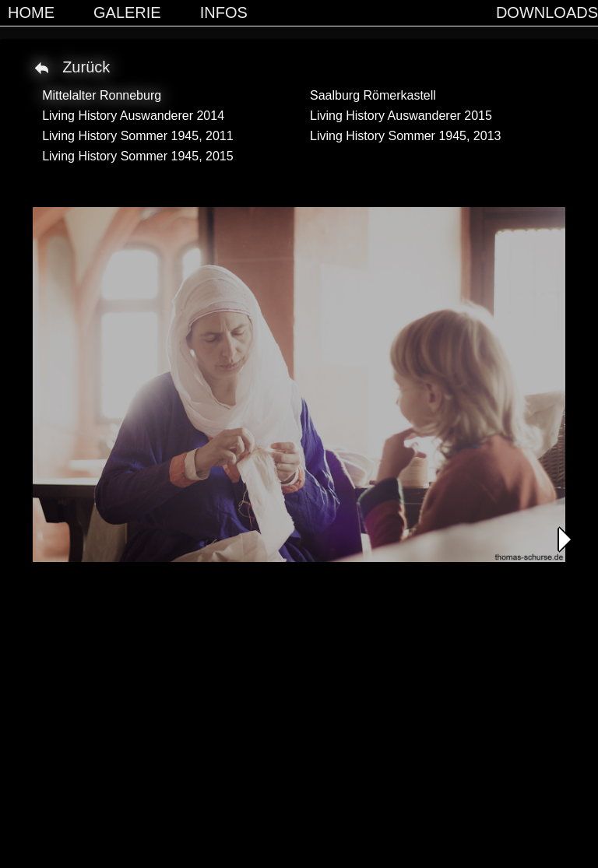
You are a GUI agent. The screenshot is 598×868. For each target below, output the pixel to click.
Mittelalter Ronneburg (102, 95)
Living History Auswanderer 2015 (401, 116)
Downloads (547, 12)
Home (31, 12)
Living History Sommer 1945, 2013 (405, 136)
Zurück (86, 67)
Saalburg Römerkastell (373, 95)
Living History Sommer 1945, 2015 (137, 156)
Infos (224, 12)
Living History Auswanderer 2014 (133, 116)
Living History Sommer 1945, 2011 (137, 136)
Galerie (127, 12)
